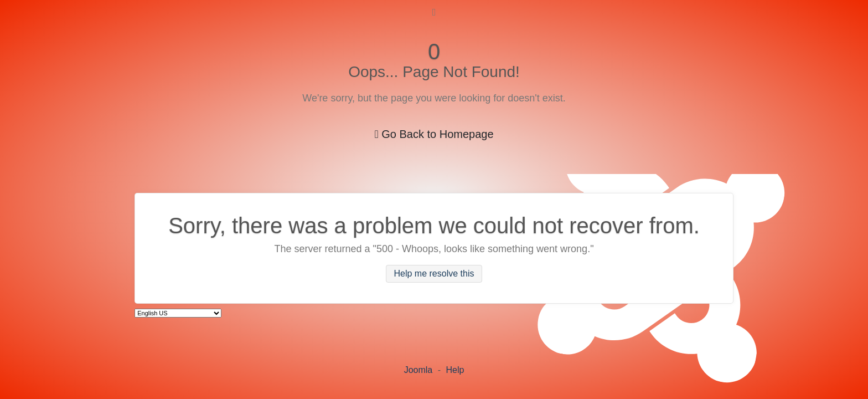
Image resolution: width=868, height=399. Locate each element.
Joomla (418, 370)
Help (455, 370)
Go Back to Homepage (434, 134)
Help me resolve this (434, 274)
